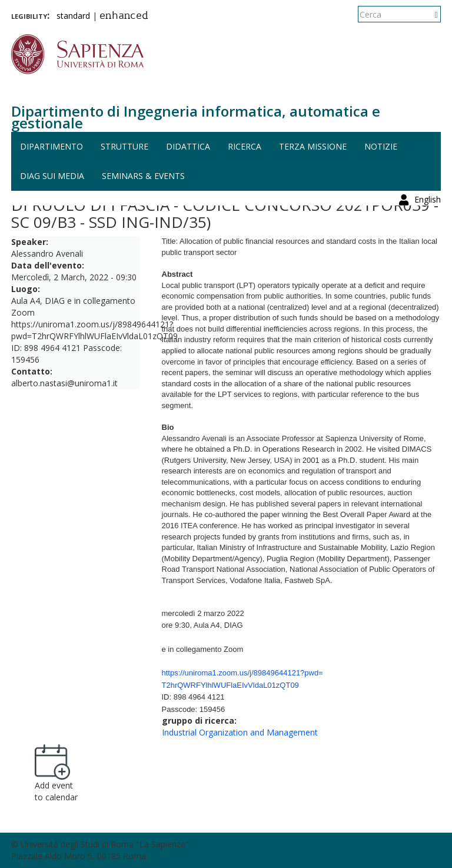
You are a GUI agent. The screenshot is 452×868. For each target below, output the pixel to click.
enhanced (124, 16)
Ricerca (245, 146)
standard (73, 16)
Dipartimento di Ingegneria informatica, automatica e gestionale (196, 117)
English (428, 14)
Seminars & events (143, 176)
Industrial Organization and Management (240, 732)
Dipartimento (51, 146)
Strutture (124, 146)
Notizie (381, 146)
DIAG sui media (52, 176)
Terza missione (313, 146)
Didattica (188, 146)
